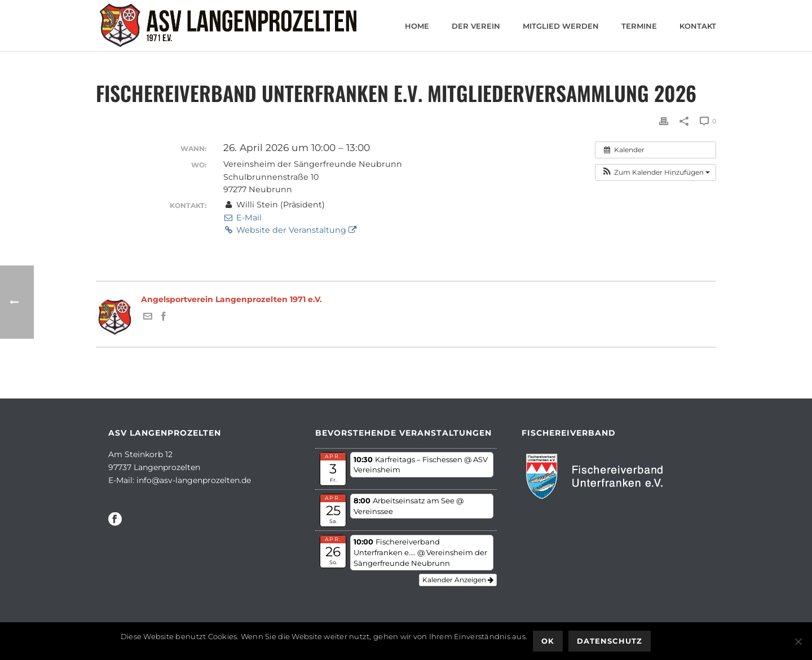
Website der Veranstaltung (290, 230)
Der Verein (476, 26)
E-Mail (242, 218)
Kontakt (698, 26)
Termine (639, 26)
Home (417, 26)
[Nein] (798, 641)
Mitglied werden (561, 26)
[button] (656, 172)
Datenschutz (610, 641)
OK (548, 641)
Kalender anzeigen (458, 580)
